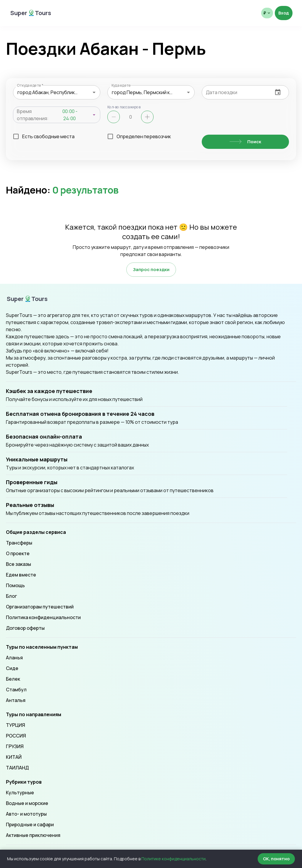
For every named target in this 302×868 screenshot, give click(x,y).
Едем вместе (21, 575)
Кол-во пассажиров (124, 107)
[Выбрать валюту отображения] (267, 13)
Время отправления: (33, 115)
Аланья (14, 658)
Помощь (15, 585)
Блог (11, 596)
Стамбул (16, 690)
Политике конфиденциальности (173, 859)
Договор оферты (25, 628)
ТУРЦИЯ (16, 725)
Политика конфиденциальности (43, 617)
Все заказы (18, 564)
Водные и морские (27, 803)
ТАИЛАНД (17, 768)
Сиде (12, 668)
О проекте (18, 553)
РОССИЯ (16, 736)
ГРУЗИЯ (15, 746)
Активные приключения (33, 835)
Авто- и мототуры (26, 814)
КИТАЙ (14, 757)
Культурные (20, 793)
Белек (13, 679)
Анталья (16, 700)
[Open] (94, 92)
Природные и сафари (30, 824)
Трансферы (19, 543)
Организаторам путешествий (40, 607)
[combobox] (57, 92)
